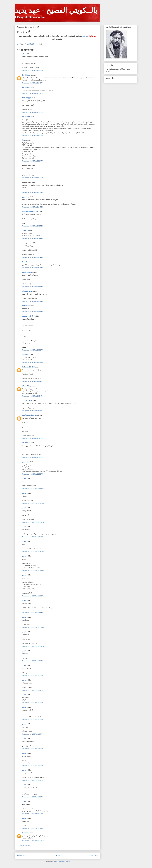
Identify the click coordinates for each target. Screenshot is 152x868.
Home (58, 856)
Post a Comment (26, 845)
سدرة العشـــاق (27, 291)
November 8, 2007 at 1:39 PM (32, 238)
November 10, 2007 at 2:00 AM (33, 814)
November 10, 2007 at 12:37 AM (33, 551)
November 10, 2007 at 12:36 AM (33, 537)
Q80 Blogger (27, 98)
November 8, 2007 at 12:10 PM (33, 112)
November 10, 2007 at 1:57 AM (33, 780)
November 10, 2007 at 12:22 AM (33, 503)
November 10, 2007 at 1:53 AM (33, 749)
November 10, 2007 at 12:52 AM (33, 596)
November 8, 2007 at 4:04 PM (32, 257)
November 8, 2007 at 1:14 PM (32, 207)
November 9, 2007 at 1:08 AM (32, 381)
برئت (85, 36)
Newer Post (22, 856)
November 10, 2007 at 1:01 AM (33, 690)
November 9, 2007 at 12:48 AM (33, 362)
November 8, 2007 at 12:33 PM (33, 178)
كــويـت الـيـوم (27, 272)
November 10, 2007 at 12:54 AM (33, 613)
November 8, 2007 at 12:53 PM (33, 192)
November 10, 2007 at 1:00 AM (33, 661)
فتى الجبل (25, 230)
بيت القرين (26, 197)
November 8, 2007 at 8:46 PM (32, 312)
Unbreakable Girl (28, 367)
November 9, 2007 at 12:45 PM (33, 457)
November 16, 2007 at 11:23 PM (33, 841)
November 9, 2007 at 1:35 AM (32, 396)
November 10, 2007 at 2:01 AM (33, 828)
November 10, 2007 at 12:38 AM (33, 570)
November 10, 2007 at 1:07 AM (33, 734)
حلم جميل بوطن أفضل (30, 415)
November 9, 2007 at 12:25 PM (33, 438)
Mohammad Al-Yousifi (30, 211)
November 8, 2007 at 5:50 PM (32, 268)
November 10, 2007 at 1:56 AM (33, 765)
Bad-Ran (25, 262)
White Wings (27, 386)
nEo (24, 54)
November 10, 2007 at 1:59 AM (33, 797)
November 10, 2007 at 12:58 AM (33, 627)
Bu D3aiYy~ (26, 75)
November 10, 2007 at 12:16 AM (33, 489)
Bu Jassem (26, 87)
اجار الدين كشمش (28, 316)
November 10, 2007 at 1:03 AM (33, 703)
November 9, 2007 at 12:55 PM (33, 474)
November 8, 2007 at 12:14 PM (33, 161)
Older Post (94, 856)
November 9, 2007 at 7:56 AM (32, 411)
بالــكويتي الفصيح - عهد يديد (56, 10)
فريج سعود (26, 354)
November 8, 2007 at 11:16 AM (33, 70)
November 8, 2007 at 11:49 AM (33, 83)
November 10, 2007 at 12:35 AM (33, 522)
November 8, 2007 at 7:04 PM (32, 287)
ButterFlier (26, 306)
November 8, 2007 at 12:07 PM (33, 93)
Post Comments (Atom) (62, 862)
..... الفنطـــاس (27, 401)
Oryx (24, 140)
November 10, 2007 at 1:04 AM (33, 719)
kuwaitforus (27, 833)
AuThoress (26, 443)
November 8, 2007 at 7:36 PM (32, 301)
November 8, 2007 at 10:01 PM (33, 350)
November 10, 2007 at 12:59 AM (33, 646)
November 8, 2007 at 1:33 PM (32, 226)
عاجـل (24, 478)
